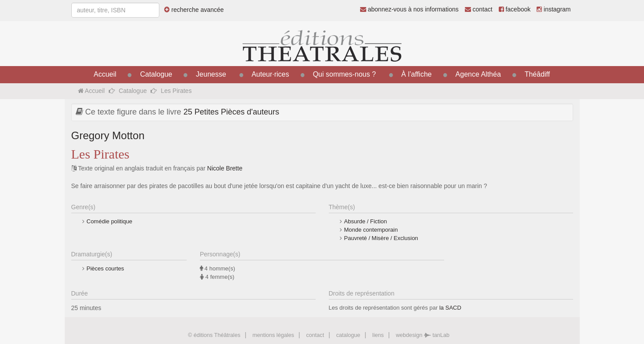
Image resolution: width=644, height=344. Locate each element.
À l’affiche (417, 74)
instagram (554, 9)
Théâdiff (537, 74)
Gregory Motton (108, 135)
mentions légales (273, 335)
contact (479, 9)
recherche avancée (194, 10)
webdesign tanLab (423, 335)
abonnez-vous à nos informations (409, 9)
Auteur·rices (270, 74)
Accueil (105, 74)
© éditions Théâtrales (214, 335)
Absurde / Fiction (366, 221)
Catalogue (156, 74)
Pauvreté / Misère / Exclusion (381, 238)
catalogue (348, 335)
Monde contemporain (371, 230)
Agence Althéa (478, 74)
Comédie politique (110, 221)
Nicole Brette (225, 168)
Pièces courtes (105, 268)
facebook (515, 9)
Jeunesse (211, 74)
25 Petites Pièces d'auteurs (232, 112)
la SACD (450, 308)
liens (378, 335)
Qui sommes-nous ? (344, 74)
